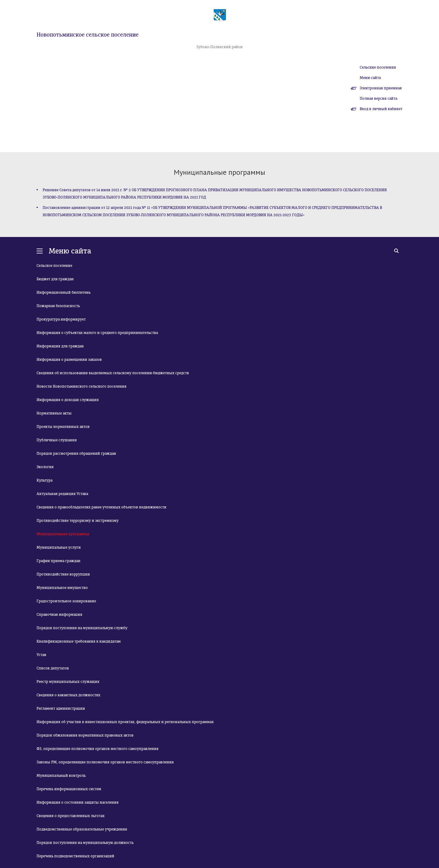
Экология (45, 467)
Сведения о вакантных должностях (68, 695)
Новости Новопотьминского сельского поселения (82, 386)
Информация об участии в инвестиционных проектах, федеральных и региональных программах (125, 722)
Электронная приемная (381, 88)
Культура (45, 480)
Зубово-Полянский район (220, 47)
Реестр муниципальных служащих (68, 682)
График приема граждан (59, 561)
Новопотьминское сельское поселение (87, 35)
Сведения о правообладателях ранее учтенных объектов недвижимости (102, 507)
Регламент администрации (61, 708)
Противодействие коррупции (63, 574)
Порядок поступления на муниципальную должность (85, 843)
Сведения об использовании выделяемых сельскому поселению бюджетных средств (113, 373)
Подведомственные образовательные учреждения (82, 829)
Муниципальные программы (63, 534)
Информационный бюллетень (64, 292)
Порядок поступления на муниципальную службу (82, 628)
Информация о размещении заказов (69, 360)
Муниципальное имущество (62, 588)
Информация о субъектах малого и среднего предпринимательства (97, 333)
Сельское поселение (54, 266)
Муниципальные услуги (59, 547)
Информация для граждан (60, 346)
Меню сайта (370, 78)
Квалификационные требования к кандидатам (79, 641)
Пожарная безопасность (58, 306)
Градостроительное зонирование (66, 601)
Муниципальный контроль (61, 776)
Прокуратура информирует (61, 319)
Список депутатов (53, 668)
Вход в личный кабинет (381, 109)
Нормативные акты (54, 413)
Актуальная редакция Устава (62, 494)
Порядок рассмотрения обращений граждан (76, 454)
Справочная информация (59, 615)
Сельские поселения (378, 67)
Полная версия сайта (378, 99)
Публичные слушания (57, 440)
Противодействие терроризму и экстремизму (78, 521)
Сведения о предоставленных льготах (71, 816)
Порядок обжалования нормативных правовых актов (85, 735)
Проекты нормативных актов (63, 427)
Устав (41, 655)
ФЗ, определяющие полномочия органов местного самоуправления (98, 749)
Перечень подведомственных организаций (75, 856)
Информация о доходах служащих (68, 400)
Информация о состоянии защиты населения (78, 802)
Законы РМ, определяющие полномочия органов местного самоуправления (105, 762)
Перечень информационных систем (69, 789)
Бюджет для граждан (55, 279)
